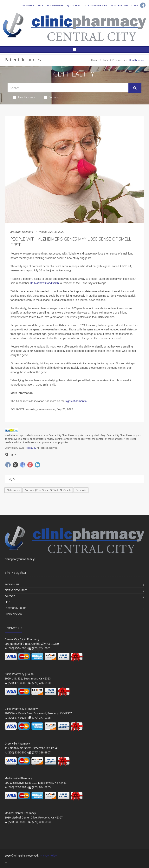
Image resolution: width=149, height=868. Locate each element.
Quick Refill (74, 5)
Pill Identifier (55, 5)
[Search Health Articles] (68, 88)
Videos (51, 97)
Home (95, 60)
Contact (10, 596)
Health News (24, 97)
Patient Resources (114, 60)
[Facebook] (143, 5)
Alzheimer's (13, 490)
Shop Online (12, 584)
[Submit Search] (135, 88)
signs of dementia (76, 401)
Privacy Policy (13, 614)
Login (135, 5)
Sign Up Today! (119, 5)
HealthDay (30, 448)
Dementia (81, 490)
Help (40, 5)
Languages (27, 5)
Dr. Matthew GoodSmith (44, 283)
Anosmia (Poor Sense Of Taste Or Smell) (48, 490)
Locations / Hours (96, 5)
